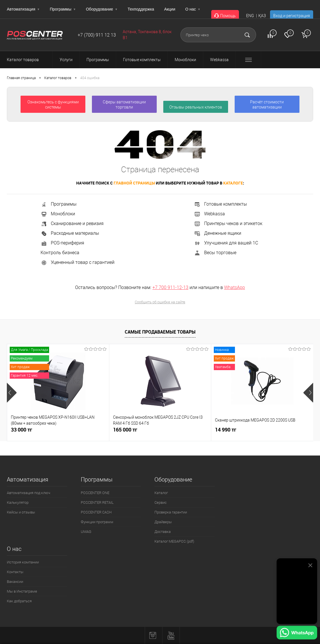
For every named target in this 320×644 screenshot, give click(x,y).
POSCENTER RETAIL (97, 502)
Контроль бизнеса (60, 253)
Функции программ (97, 522)
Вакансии (15, 582)
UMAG (86, 532)
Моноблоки (58, 214)
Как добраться (19, 601)
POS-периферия (62, 243)
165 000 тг (125, 430)
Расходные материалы (70, 233)
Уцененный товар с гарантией (78, 262)
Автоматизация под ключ (29, 493)
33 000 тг (22, 430)
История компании (23, 562)
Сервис (161, 502)
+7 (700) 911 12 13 (97, 35)
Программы (63, 9)
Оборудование (102, 9)
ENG (250, 16)
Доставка (163, 532)
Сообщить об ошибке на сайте (160, 302)
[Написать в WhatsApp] (297, 633)
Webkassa (209, 214)
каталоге (233, 183)
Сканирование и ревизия (72, 223)
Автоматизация (23, 9)
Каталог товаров (28, 60)
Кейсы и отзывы (21, 512)
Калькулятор (18, 502)
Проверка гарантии (171, 512)
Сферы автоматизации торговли (124, 105)
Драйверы (163, 522)
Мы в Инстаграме (22, 591)
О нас (193, 9)
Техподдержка (141, 9)
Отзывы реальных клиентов (196, 107)
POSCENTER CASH (96, 512)
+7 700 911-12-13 (170, 287)
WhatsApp (235, 287)
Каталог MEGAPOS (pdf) (174, 541)
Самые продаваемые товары (160, 332)
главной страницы (134, 183)
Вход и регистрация (292, 16)
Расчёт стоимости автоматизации (267, 105)
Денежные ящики (218, 233)
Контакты (15, 572)
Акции (170, 9)
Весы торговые (215, 253)
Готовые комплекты (220, 204)
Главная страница (21, 78)
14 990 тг (226, 430)
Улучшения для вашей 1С (226, 243)
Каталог (161, 493)
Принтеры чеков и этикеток (228, 223)
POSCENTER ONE (95, 493)
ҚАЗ (262, 16)
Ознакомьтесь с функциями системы (53, 105)
